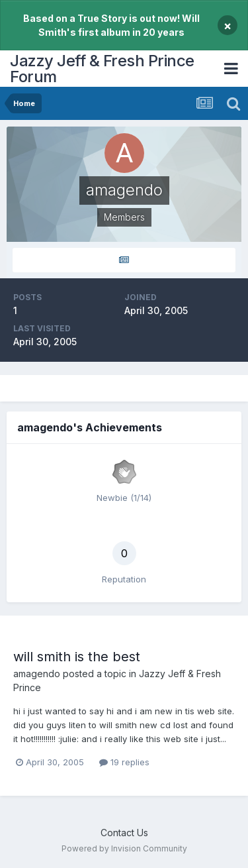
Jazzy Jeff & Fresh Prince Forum (102, 69)
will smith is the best (77, 657)
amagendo (37, 674)
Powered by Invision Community (124, 848)
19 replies (124, 762)
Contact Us (124, 833)
